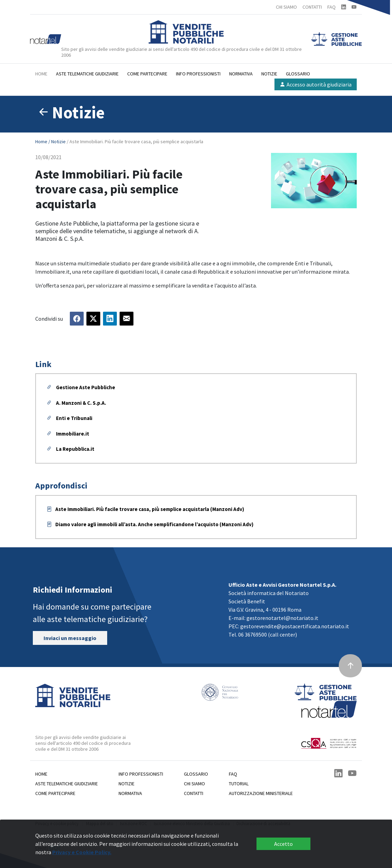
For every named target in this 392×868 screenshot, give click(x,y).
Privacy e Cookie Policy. (82, 852)
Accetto (283, 844)
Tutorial (239, 784)
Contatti (194, 793)
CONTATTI (312, 7)
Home (41, 74)
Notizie (269, 74)
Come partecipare (147, 74)
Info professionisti (198, 74)
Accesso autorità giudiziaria (316, 84)
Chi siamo (194, 784)
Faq (233, 774)
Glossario (298, 74)
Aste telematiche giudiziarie (87, 74)
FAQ (332, 7)
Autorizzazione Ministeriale (261, 793)
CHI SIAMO (286, 7)
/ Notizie (58, 141)
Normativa (241, 74)
